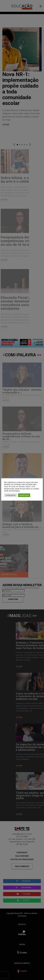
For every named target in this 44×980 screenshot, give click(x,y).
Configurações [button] (11, 495)
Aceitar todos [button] (24, 495)
